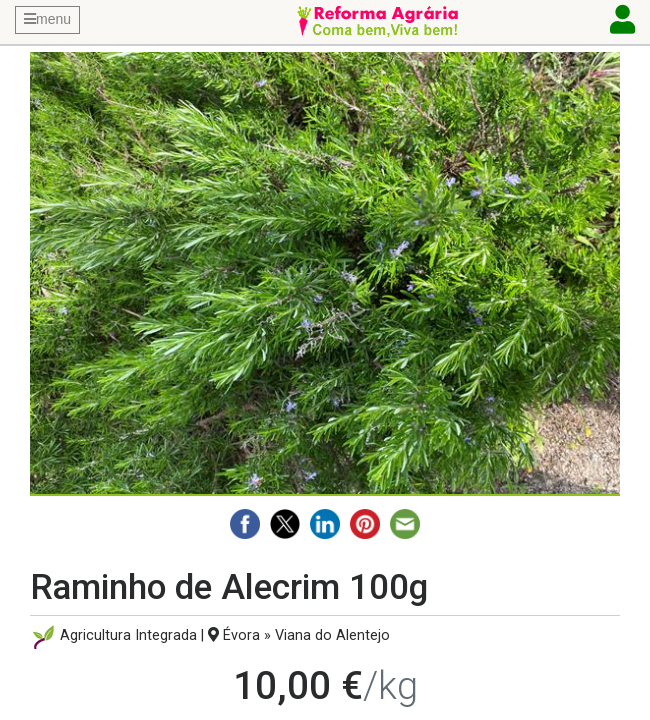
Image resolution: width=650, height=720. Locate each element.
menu (47, 19)
